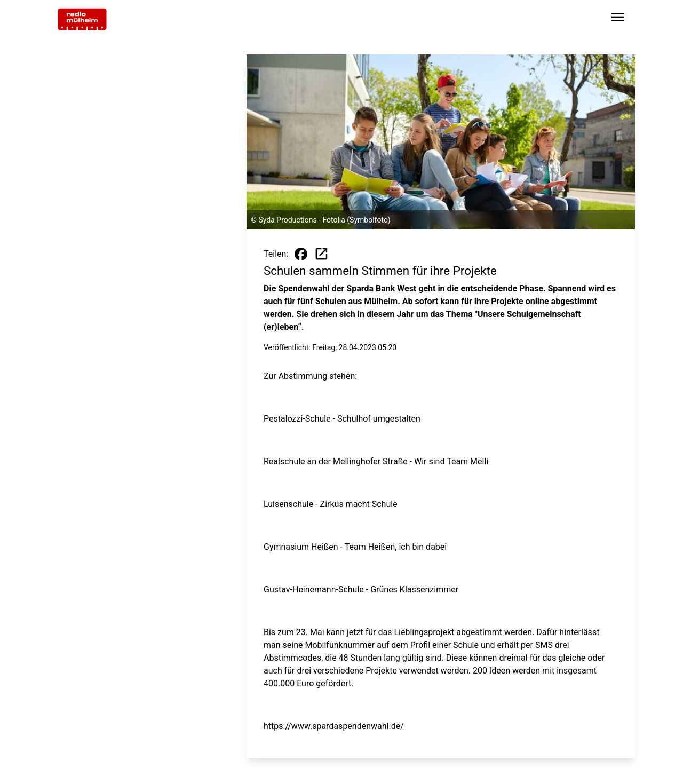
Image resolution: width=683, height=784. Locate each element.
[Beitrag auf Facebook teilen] (301, 254)
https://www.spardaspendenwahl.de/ (334, 726)
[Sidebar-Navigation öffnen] (618, 19)
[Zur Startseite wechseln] (82, 19)
